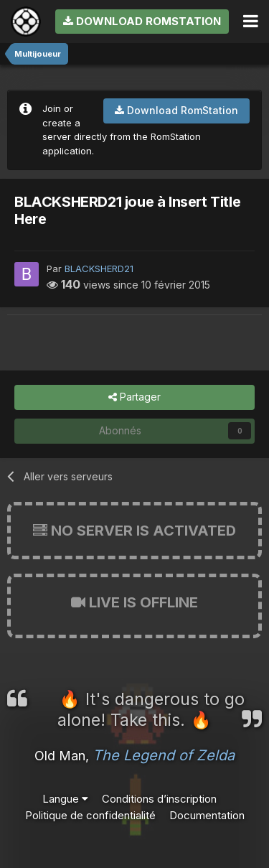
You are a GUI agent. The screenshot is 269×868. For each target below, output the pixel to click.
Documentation (207, 815)
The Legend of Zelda (164, 755)
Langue (65, 799)
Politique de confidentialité (90, 815)
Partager (134, 397)
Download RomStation (142, 21)
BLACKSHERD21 (99, 269)
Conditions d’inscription (159, 799)
